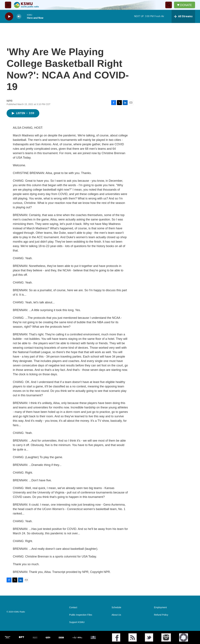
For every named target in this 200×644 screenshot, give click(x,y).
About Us (116, 615)
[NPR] (35, 637)
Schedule (116, 607)
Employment (160, 607)
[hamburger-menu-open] (8, 5)
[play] (9, 16)
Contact (73, 607)
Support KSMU (77, 622)
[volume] (19, 16)
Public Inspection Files (81, 615)
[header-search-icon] (169, 5)
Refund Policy (161, 615)
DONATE (186, 5)
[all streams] (183, 16)
